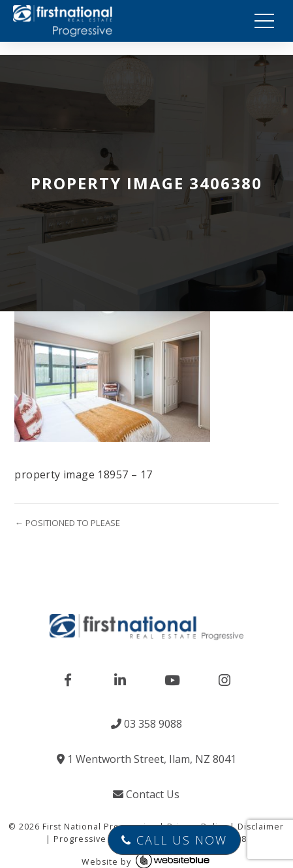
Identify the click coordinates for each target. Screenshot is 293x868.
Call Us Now (174, 840)
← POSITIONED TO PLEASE (67, 523)
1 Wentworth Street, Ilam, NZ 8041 (146, 759)
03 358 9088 (146, 724)
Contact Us (146, 794)
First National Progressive (100, 827)
